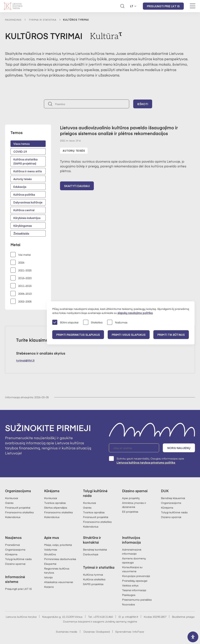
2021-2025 (21, 270)
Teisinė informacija (134, 590)
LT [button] (132, 6)
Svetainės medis (67, 631)
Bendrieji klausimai (173, 498)
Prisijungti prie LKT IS (163, 6)
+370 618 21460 (103, 617)
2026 (17, 262)
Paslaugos (129, 595)
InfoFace (138, 631)
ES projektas (130, 511)
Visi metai (21, 255)
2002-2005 (21, 301)
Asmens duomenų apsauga (134, 560)
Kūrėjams (167, 507)
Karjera (49, 587)
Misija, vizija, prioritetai (58, 545)
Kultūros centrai (24, 210)
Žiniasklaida (21, 233)
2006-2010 (21, 293)
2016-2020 (21, 278)
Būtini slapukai (65, 323)
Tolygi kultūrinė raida (174, 512)
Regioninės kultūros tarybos (57, 570)
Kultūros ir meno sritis (28, 171)
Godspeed (103, 631)
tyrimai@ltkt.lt (25, 360)
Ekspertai (50, 564)
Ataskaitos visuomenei (59, 582)
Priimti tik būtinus (171, 335)
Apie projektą (131, 498)
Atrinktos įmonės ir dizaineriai (134, 505)
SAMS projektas (93, 584)
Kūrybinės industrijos (27, 218)
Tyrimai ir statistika (43, 20)
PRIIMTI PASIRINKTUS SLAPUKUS (78, 335)
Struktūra (50, 554)
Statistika (93, 323)
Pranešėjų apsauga (135, 581)
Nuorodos (128, 604)
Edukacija (20, 187)
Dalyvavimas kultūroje (28, 202)
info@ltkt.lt (132, 617)
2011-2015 (21, 286)
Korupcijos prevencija (136, 576)
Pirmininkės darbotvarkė (60, 559)
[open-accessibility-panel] (193, 637)
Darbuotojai (91, 554)
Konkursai (11, 498)
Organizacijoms (171, 503)
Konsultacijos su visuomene (132, 569)
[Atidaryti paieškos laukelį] (122, 6)
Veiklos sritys (130, 585)
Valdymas (51, 549)
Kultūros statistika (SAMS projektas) (25, 161)
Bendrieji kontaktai (95, 549)
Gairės (9, 503)
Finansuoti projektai (18, 507)
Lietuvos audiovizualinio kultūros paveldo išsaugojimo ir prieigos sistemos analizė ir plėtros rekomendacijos (119, 130)
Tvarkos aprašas (55, 503)
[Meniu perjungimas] (193, 6)
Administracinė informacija (132, 551)
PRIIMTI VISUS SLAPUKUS (129, 335)
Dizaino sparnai (171, 517)
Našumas (117, 323)
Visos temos (21, 144)
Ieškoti (143, 104)
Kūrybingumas (23, 226)
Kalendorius (13, 517)
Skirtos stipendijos (56, 507)
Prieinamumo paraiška (137, 599)
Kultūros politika (24, 194)
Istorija (48, 577)
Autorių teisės (22, 179)
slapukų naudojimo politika (135, 313)
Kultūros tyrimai (93, 574)
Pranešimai (12, 545)
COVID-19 (20, 151)
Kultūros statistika (94, 579)
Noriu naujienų (179, 448)
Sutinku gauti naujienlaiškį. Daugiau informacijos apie (146, 460)
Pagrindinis (13, 20)
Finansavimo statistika (19, 512)
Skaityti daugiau (77, 186)
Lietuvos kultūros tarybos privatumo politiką (146, 462)
